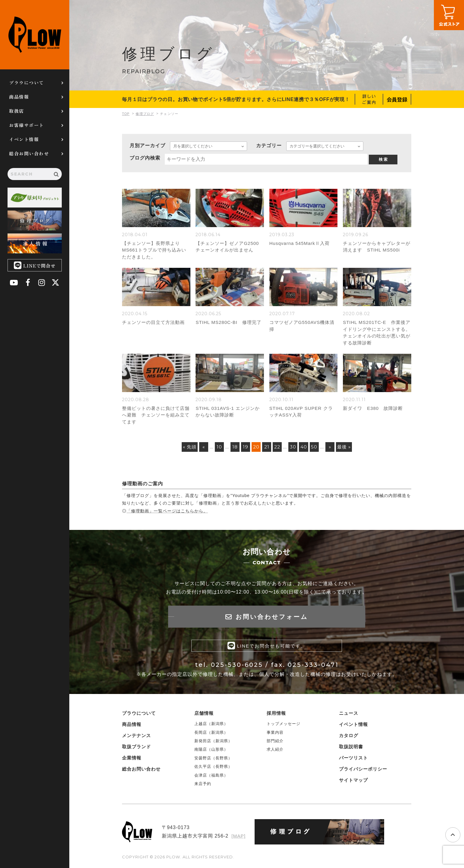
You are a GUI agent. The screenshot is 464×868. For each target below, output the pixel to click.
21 (266, 448)
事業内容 (275, 735)
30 (294, 448)
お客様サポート (27, 125)
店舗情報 (204, 716)
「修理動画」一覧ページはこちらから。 (167, 513)
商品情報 (19, 97)
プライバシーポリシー (363, 772)
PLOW (35, 35)
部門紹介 (275, 744)
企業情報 (132, 761)
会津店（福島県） (211, 778)
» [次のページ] (335, 448)
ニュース (349, 716)
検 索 (383, 159)
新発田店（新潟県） (213, 744)
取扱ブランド (136, 750)
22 (277, 448)
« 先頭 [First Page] (183, 448)
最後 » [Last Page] (350, 448)
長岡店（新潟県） (211, 735)
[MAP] (238, 839)
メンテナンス (136, 738)
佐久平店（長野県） (213, 770)
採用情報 (276, 716)
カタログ (349, 738)
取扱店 (17, 111)
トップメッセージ (284, 727)
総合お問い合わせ (29, 153)
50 (318, 448)
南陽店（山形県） (211, 752)
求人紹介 (275, 752)
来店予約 (203, 787)
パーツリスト (353, 761)
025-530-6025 (237, 668)
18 (232, 448)
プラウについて (27, 82)
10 (215, 448)
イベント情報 (24, 139)
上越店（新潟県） (211, 727)
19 (243, 448)
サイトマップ (353, 783)
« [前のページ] (199, 448)
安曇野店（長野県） (213, 761)
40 (306, 448)
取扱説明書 (351, 750)
